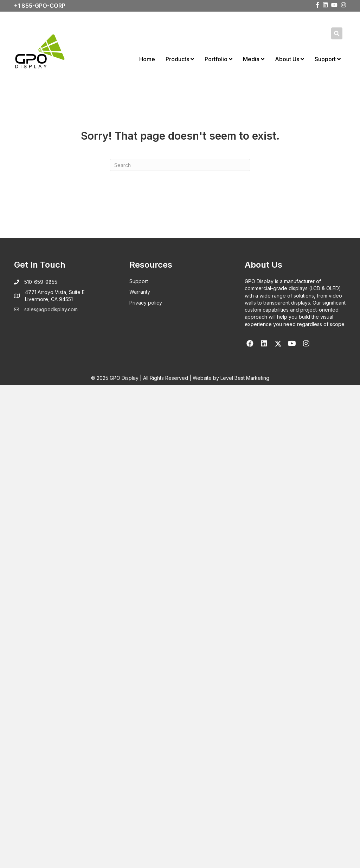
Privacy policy (146, 303)
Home (147, 59)
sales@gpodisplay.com (51, 309)
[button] (250, 344)
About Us (290, 59)
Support (328, 59)
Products (180, 59)
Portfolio (218, 59)
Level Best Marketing (245, 378)
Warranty (140, 292)
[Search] (180, 165)
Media (254, 59)
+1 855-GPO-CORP (40, 6)
